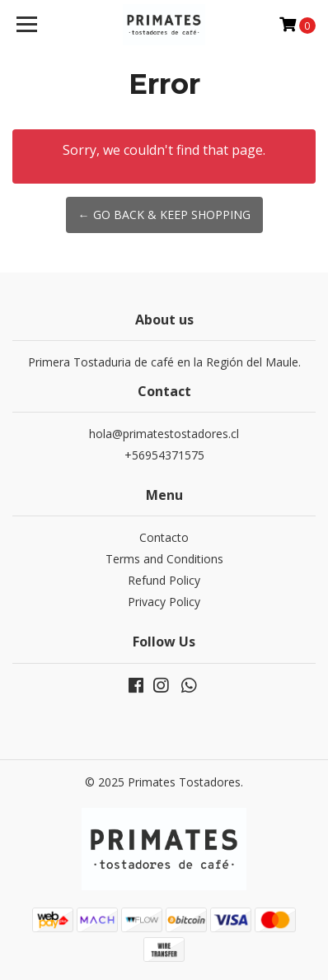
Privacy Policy (164, 602)
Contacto (164, 537)
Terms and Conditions (164, 559)
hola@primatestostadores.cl (164, 434)
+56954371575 (164, 455)
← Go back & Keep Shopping (164, 215)
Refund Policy (164, 580)
